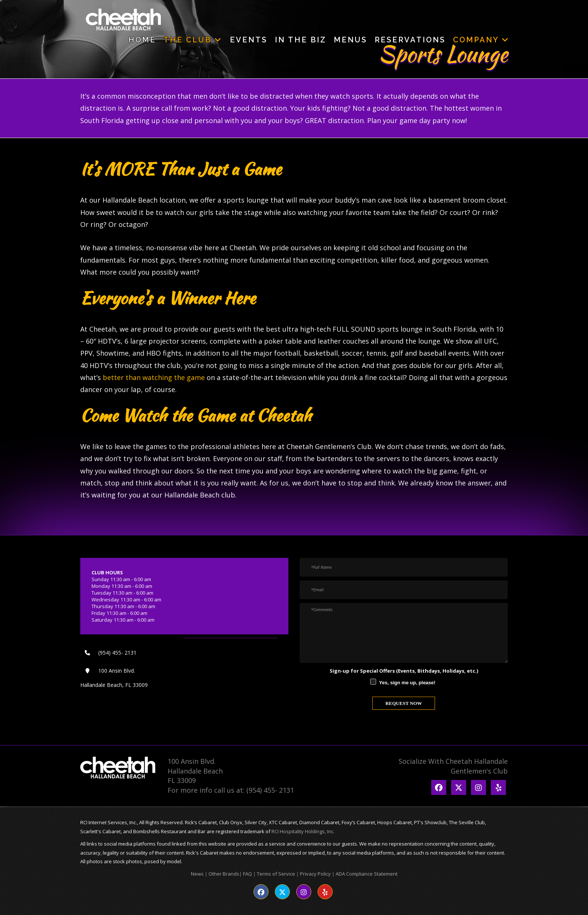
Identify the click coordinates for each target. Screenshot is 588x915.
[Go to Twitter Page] (459, 787)
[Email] (404, 590)
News (197, 874)
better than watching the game (154, 377)
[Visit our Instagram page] (304, 892)
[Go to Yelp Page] (498, 787)
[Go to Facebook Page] (439, 787)
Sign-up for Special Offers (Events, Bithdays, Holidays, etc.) (404, 671)
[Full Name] (404, 567)
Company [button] (481, 40)
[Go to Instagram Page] (478, 787)
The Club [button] (193, 40)
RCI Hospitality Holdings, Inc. (303, 831)
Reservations (410, 40)
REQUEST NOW (404, 703)
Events (249, 40)
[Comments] (404, 633)
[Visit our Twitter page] (282, 892)
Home (142, 40)
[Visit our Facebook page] (261, 892)
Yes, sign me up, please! (407, 683)
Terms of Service (276, 874)
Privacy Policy (315, 874)
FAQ (247, 874)
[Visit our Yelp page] (325, 892)
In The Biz (301, 40)
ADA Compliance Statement (367, 874)
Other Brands (224, 874)
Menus (350, 40)
